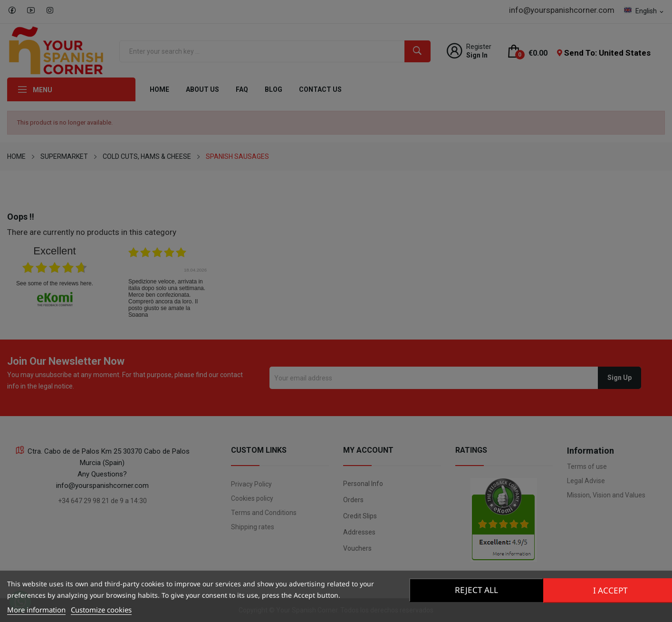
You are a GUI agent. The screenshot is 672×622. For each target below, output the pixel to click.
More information (36, 610)
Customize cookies (101, 610)
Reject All (475, 590)
